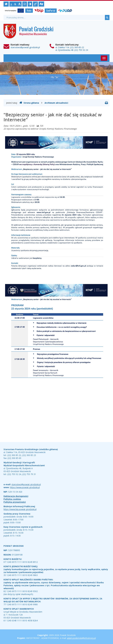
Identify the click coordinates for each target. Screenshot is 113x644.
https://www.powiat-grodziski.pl (25, 487)
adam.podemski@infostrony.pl (81, 638)
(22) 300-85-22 (77, 47)
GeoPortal (51, 11)
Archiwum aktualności (56, 103)
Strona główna (29, 103)
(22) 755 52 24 (81, 50)
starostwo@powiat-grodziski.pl (25, 47)
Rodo (29, 11)
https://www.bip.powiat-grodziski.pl (20, 509)
